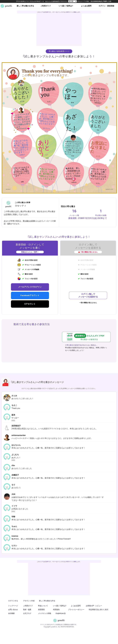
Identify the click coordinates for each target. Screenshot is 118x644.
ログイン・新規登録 (106, 6)
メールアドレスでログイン (30, 287)
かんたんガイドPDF (89, 337)
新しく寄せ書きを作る (25, 6)
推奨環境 (41, 610)
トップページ (13, 606)
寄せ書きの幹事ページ (31, 221)
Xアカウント (30, 304)
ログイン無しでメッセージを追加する (88, 295)
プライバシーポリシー (76, 610)
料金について (43, 606)
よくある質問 (86, 6)
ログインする (13, 601)
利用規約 (56, 610)
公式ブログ (27, 613)
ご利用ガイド (46, 6)
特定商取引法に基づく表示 (99, 610)
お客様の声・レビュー (94, 606)
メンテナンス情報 (45, 613)
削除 (13, 420)
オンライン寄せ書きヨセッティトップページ (6, 6)
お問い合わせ (13, 610)
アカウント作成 (29, 601)
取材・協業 (27, 610)
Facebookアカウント (30, 295)
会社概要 (11, 613)
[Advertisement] (59, 30)
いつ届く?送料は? (66, 6)
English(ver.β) (61, 613)
